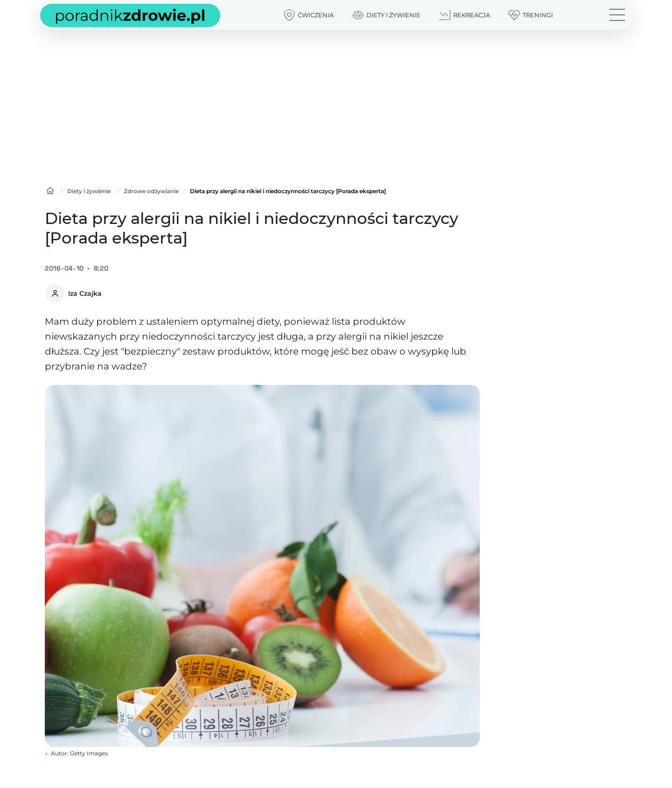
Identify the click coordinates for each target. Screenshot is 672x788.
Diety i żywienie (89, 191)
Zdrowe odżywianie (151, 191)
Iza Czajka (85, 293)
